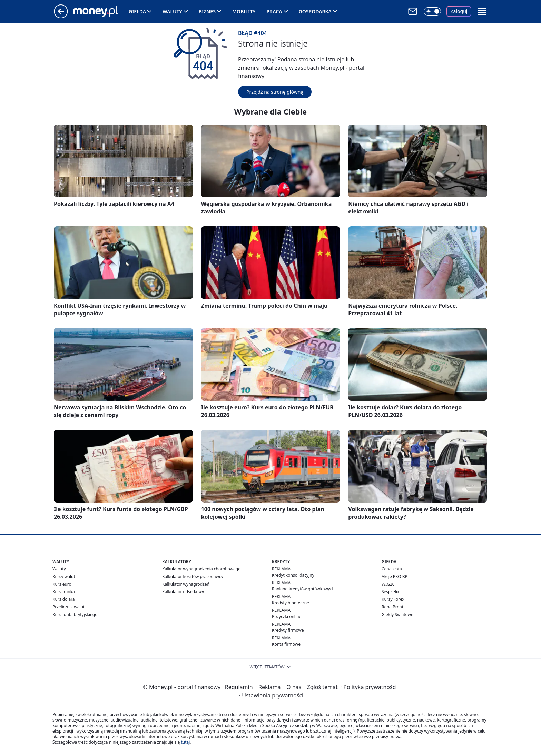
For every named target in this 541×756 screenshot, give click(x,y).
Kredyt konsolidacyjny (293, 575)
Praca (274, 12)
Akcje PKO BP (395, 576)
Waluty (172, 12)
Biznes (207, 12)
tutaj (185, 742)
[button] (482, 11)
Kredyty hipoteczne (291, 603)
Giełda (137, 12)
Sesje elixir (392, 592)
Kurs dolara (64, 599)
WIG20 (388, 584)
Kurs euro (62, 584)
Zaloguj (459, 11)
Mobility (244, 12)
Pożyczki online (287, 616)
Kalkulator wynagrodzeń (186, 584)
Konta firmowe (286, 644)
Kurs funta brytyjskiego (75, 614)
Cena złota (392, 569)
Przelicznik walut (68, 607)
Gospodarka (315, 12)
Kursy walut (64, 576)
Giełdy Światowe (397, 614)
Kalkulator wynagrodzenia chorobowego (201, 569)
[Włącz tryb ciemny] (432, 11)
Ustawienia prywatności (271, 695)
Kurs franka (64, 592)
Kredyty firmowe (288, 630)
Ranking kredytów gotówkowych (303, 589)
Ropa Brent (392, 607)
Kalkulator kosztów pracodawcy (193, 576)
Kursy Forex (393, 599)
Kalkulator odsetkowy (183, 592)
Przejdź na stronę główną (275, 92)
